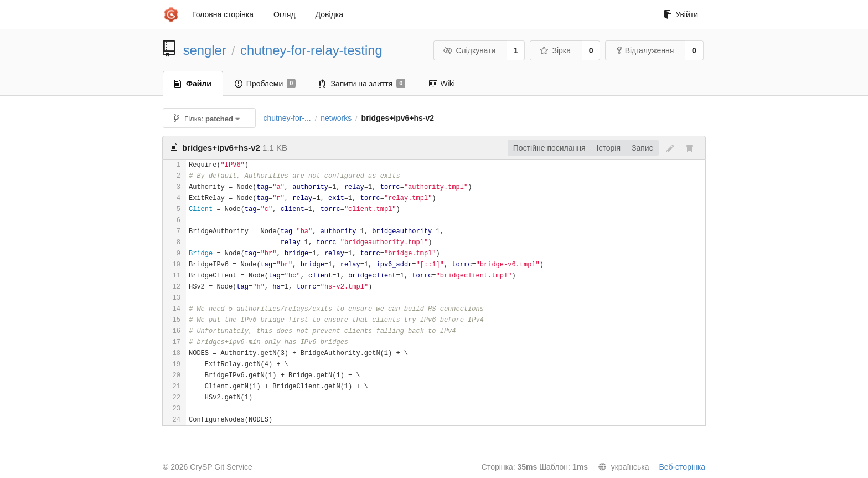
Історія (609, 148)
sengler (205, 50)
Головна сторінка (223, 14)
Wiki (441, 84)
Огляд (285, 14)
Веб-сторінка (682, 467)
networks (336, 118)
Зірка (555, 50)
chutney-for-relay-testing (311, 50)
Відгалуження (645, 50)
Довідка (329, 14)
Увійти (681, 14)
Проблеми (265, 84)
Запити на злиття (362, 84)
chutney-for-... (287, 118)
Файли (193, 84)
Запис (642, 148)
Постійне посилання (549, 148)
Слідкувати (469, 50)
